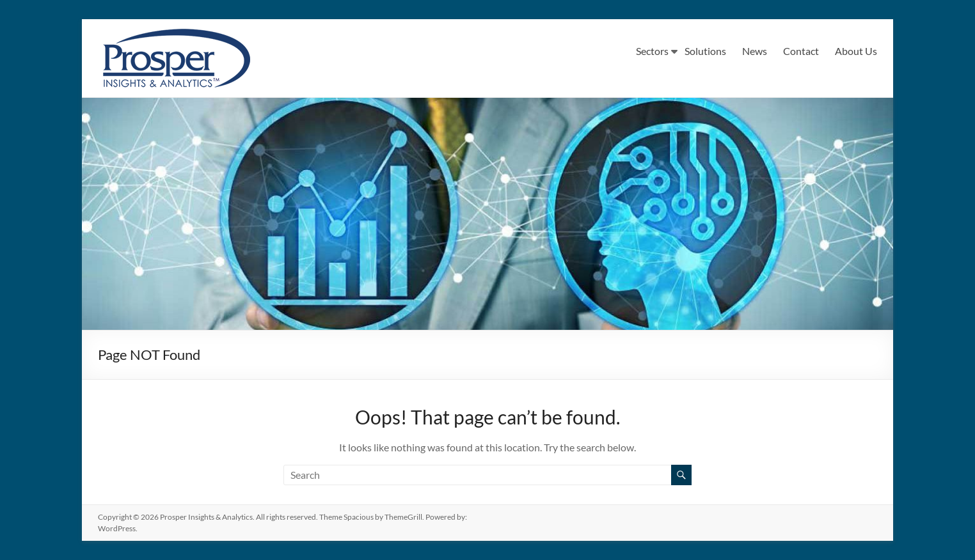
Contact (801, 51)
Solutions (705, 51)
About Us (856, 51)
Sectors (652, 51)
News (755, 51)
